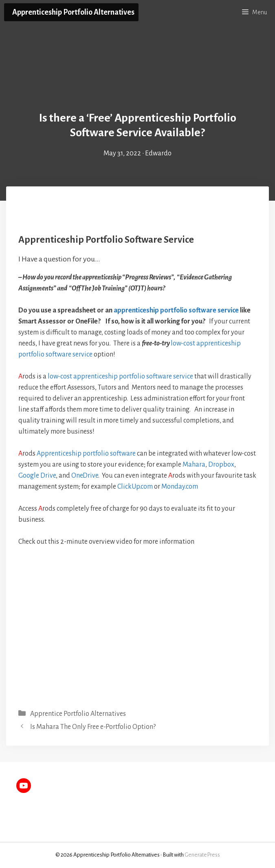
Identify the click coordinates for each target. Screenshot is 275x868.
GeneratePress (202, 855)
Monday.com (180, 487)
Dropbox (221, 465)
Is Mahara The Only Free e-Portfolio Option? (93, 727)
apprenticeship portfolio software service (177, 310)
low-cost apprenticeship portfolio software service (120, 376)
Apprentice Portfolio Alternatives (78, 714)
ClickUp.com (135, 487)
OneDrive (85, 476)
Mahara (194, 465)
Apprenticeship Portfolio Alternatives (73, 12)
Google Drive (37, 476)
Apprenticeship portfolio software (86, 454)
